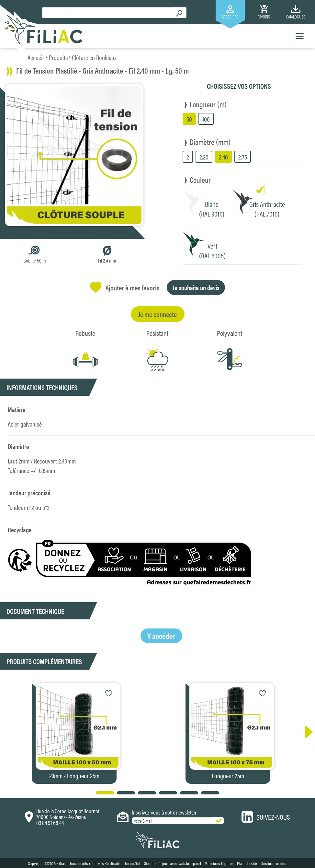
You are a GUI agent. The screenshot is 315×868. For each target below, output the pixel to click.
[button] (306, 732)
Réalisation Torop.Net (123, 863)
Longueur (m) (208, 104)
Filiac (61, 863)
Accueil (36, 57)
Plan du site (247, 863)
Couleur (200, 180)
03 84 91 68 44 (50, 822)
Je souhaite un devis (196, 287)
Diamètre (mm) (210, 142)
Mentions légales (219, 863)
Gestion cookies (274, 863)
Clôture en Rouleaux (94, 57)
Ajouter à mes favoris (125, 287)
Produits (58, 57)
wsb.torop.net (190, 863)
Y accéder (161, 636)
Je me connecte (157, 314)
